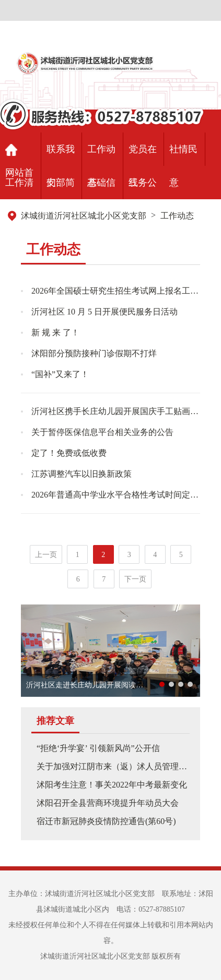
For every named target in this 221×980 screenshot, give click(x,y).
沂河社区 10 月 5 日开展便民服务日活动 (104, 312)
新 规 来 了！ (55, 332)
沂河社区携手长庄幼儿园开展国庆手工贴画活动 (116, 411)
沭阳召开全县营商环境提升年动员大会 (108, 803)
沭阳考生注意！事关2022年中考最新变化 (112, 785)
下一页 (135, 579)
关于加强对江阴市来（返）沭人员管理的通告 (120, 766)
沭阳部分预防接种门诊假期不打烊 (94, 353)
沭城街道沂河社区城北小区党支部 (84, 216)
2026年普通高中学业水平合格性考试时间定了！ (116, 495)
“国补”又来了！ (60, 374)
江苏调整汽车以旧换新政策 (82, 474)
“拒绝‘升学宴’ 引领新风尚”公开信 (98, 748)
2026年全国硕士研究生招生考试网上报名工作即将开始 (116, 291)
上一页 (46, 555)
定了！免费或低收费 (69, 453)
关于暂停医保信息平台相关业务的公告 (102, 432)
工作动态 (177, 216)
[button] (162, 684)
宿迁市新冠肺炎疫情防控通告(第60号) (106, 821)
